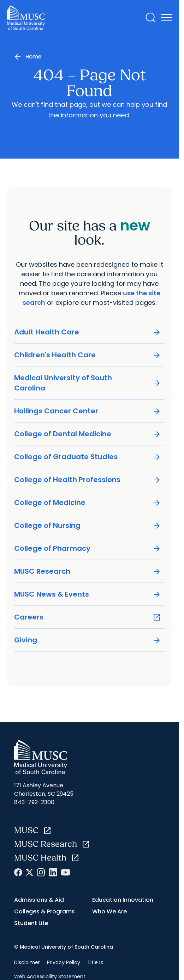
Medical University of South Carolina (88, 383)
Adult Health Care (88, 332)
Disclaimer (27, 962)
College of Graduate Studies (88, 457)
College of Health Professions (88, 480)
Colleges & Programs (44, 911)
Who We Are (109, 911)
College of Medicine (88, 503)
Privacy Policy (64, 962)
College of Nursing (88, 526)
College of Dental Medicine (88, 434)
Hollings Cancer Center (88, 411)
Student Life (31, 923)
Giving (88, 640)
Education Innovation (123, 900)
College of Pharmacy (88, 548)
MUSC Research (88, 571)
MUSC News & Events (88, 594)
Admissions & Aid (39, 900)
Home (33, 57)
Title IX (95, 962)
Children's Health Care (88, 355)
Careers (88, 617)
